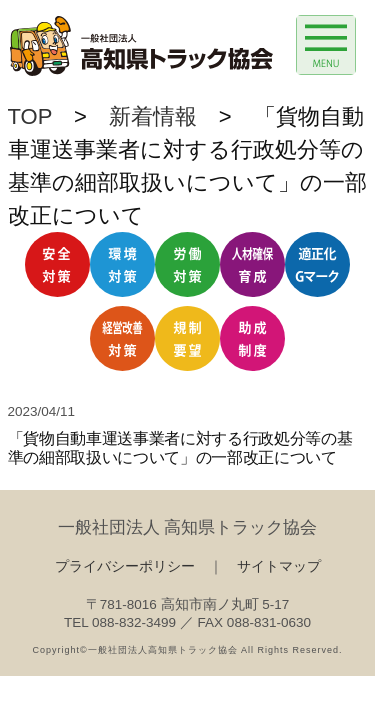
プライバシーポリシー (125, 566)
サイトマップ (279, 566)
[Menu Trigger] (326, 45)
